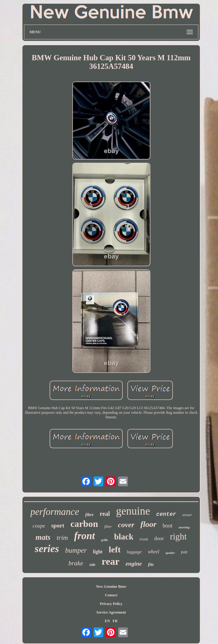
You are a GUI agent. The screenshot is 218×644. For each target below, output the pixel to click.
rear (110, 561)
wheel (154, 552)
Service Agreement (111, 612)
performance (55, 512)
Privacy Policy (111, 604)
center (166, 514)
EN (107, 621)
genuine (133, 511)
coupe (39, 526)
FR (115, 621)
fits (151, 564)
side (92, 565)
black (124, 537)
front (85, 536)
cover (126, 525)
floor (149, 524)
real (105, 514)
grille (105, 540)
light (98, 552)
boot (168, 526)
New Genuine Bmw (111, 587)
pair (184, 552)
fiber (108, 526)
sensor (187, 515)
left (115, 549)
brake (76, 563)
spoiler (170, 553)
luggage (134, 552)
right (178, 536)
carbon (84, 524)
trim (62, 537)
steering (184, 527)
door (159, 538)
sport (58, 525)
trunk (144, 539)
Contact (111, 595)
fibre (89, 515)
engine (134, 564)
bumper (76, 550)
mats (43, 537)
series (47, 549)
